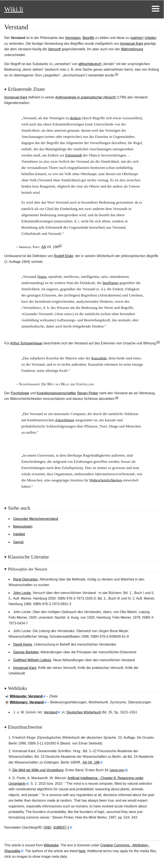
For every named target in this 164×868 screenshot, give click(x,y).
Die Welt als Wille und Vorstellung (38, 770)
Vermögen (73, 38)
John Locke (22, 593)
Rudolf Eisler (64, 256)
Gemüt (18, 542)
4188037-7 (61, 827)
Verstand (51, 712)
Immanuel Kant (132, 44)
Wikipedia (51, 845)
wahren (137, 38)
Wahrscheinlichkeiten (106, 480)
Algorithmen (64, 420)
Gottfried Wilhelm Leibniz (32, 660)
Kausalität (99, 358)
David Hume (23, 644)
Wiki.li (14, 9)
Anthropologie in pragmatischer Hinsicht (85, 97)
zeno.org (117, 770)
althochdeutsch (90, 64)
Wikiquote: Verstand (26, 696)
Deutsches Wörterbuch (84, 712)
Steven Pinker (88, 393)
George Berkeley (26, 652)
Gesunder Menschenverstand (36, 519)
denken (75, 118)
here (82, 851)
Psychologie (20, 393)
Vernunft (54, 49)
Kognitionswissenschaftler (56, 393)
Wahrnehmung (132, 49)
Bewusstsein (23, 526)
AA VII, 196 (91, 762)
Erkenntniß (73, 155)
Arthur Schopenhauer (26, 343)
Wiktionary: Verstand (27, 702)
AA (44, 247)
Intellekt (19, 534)
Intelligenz (111, 283)
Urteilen (150, 38)
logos (42, 277)
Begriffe (88, 38)
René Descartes (26, 579)
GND (47, 827)
